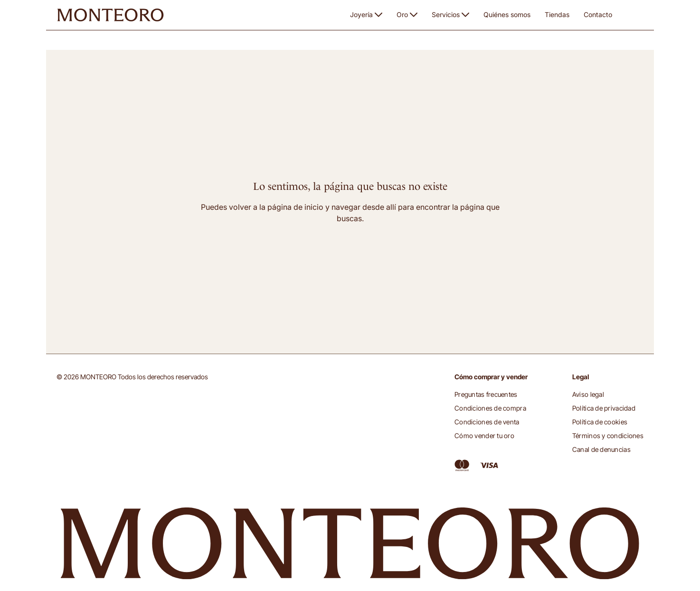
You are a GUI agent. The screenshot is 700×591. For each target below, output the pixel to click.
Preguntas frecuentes (486, 394)
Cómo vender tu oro (484, 436)
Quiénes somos (507, 14)
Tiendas (557, 14)
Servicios (450, 14)
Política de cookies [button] (600, 422)
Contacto (598, 14)
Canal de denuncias (601, 449)
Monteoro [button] (72, 45)
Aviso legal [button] (588, 394)
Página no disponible (127, 45)
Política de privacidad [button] (604, 408)
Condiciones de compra (490, 408)
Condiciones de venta (487, 422)
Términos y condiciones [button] (608, 436)
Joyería (366, 14)
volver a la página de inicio (276, 207)
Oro (407, 14)
